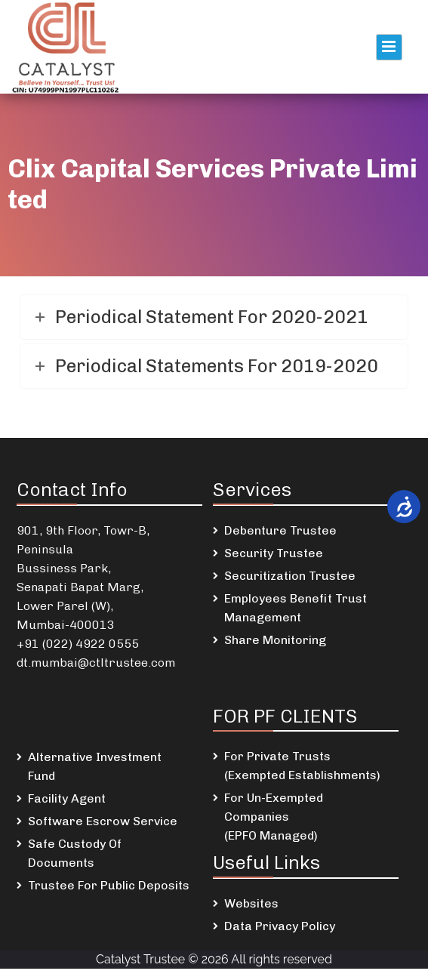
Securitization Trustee (290, 576)
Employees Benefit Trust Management (296, 608)
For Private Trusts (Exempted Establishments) (302, 766)
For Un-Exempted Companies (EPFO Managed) (274, 817)
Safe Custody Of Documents (75, 853)
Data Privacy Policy (280, 926)
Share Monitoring (275, 640)
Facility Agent (67, 798)
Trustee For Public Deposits (109, 885)
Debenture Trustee (280, 530)
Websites (251, 903)
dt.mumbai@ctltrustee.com (96, 663)
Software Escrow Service (103, 821)
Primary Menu (389, 47)
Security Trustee (274, 553)
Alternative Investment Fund (95, 766)
